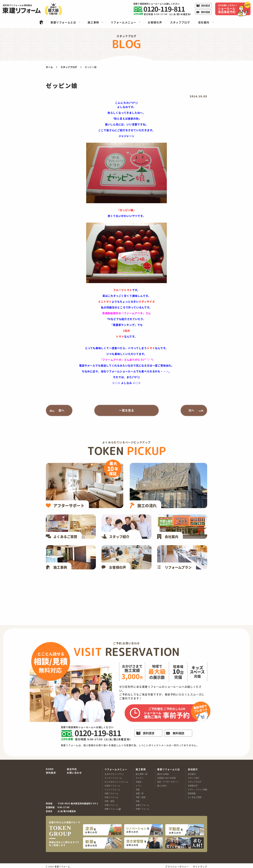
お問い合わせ (74, 773)
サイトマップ (200, 865)
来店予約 (72, 769)
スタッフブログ (195, 782)
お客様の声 (193, 786)
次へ (192, 410)
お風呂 (139, 782)
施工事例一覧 (142, 774)
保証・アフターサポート (168, 782)
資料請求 (51, 773)
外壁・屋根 (109, 801)
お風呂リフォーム (112, 786)
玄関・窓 (140, 793)
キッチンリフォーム (113, 778)
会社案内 (192, 774)
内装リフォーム (111, 797)
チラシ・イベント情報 (197, 789)
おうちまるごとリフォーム (116, 782)
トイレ (139, 786)
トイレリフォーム (112, 789)
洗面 (138, 789)
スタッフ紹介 (194, 778)
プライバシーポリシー (177, 865)
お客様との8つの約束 (166, 778)
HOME (50, 769)
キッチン (140, 778)
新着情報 (192, 793)
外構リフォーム (111, 805)
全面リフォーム (142, 805)
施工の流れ (162, 786)
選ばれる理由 (163, 774)
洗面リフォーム (111, 793)
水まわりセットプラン (114, 774)
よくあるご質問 (195, 797)
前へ (62, 410)
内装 (138, 801)
